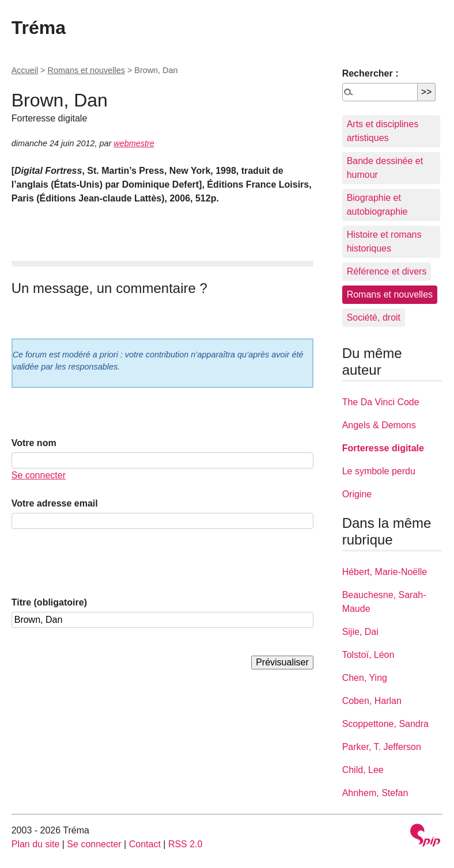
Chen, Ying (365, 678)
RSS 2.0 (186, 844)
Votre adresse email (55, 503)
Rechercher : (370, 73)
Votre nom (34, 443)
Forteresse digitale (383, 448)
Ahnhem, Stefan (375, 793)
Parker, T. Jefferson (382, 747)
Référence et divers (387, 271)
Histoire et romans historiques (384, 241)
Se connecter (39, 475)
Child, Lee (363, 770)
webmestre (134, 143)
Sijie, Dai (360, 632)
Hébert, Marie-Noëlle (385, 572)
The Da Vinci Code (381, 402)
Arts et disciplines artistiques (383, 131)
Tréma (39, 28)
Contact (145, 844)
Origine (357, 494)
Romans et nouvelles (86, 70)
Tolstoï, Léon (368, 655)
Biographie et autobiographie (377, 205)
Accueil (25, 70)
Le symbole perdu (379, 471)
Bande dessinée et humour (385, 168)
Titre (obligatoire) (49, 602)
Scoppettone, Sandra (385, 724)
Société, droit (374, 317)
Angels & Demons (379, 425)
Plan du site (36, 844)
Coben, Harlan (372, 701)
